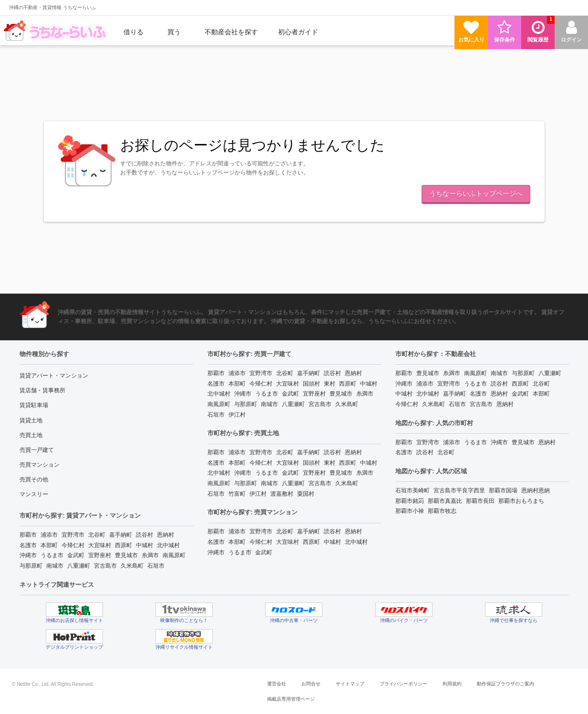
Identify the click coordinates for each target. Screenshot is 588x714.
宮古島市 (105, 566)
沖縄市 (28, 555)
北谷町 (97, 535)
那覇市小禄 (410, 511)
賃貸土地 (31, 420)
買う (174, 32)
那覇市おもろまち (521, 501)
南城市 (55, 566)
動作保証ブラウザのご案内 (505, 684)
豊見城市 (126, 555)
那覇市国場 (503, 490)
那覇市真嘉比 (445, 501)
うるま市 (52, 555)
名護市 (28, 545)
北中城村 (168, 545)
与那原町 (31, 566)
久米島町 (132, 566)
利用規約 (452, 684)
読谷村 (144, 535)
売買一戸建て (37, 450)
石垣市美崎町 (413, 490)
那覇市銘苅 (410, 501)
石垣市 (156, 566)
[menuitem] (57, 32)
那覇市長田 (480, 501)
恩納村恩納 (536, 490)
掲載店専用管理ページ (291, 699)
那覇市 (28, 535)
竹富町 (237, 494)
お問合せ (311, 684)
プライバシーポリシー (403, 684)
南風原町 (174, 555)
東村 (330, 384)
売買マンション (40, 465)
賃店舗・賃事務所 (42, 390)
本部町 (49, 545)
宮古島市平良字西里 (459, 490)
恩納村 (165, 535)
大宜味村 (100, 545)
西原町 (124, 545)
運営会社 (277, 684)
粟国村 (306, 494)
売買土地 (31, 435)
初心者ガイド (298, 32)
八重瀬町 (79, 566)
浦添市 (49, 535)
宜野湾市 (73, 535)
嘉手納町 (121, 535)
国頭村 (311, 384)
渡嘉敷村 (282, 494)
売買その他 (34, 479)
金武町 (76, 555)
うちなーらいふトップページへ (476, 194)
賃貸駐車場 (34, 405)
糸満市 (150, 555)
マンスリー (34, 494)
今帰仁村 (73, 545)
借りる (134, 32)
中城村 (144, 545)
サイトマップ (350, 684)
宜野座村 (100, 555)
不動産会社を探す (231, 32)
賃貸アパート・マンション (54, 376)
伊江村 (237, 415)
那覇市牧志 (442, 511)
